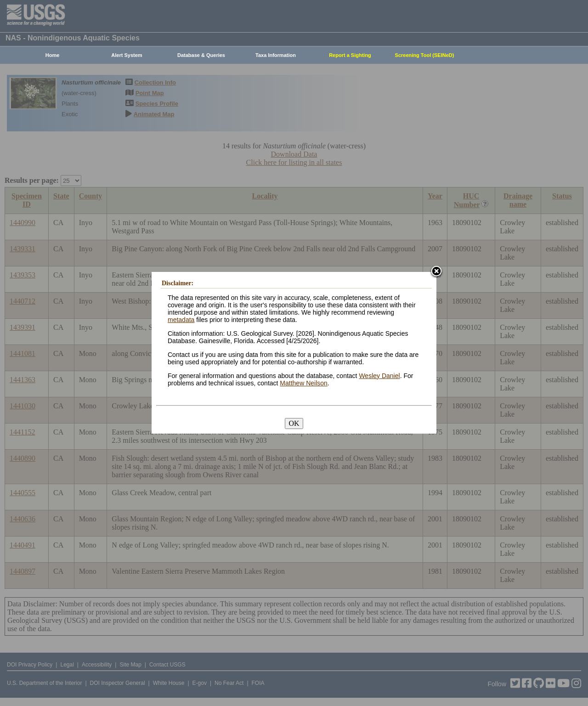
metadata (181, 320)
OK (294, 423)
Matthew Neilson (304, 383)
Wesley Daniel (379, 376)
